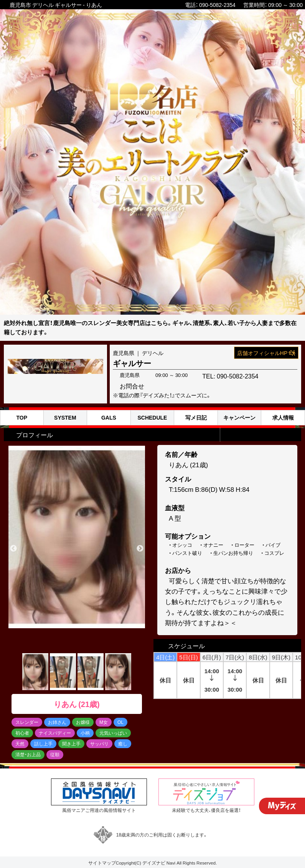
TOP (22, 417)
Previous (13, 549)
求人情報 (283, 417)
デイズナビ (154, 863)
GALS (109, 417)
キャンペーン (239, 417)
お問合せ (272, 375)
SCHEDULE (152, 417)
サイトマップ (102, 863)
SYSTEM (65, 417)
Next (140, 549)
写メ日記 (196, 417)
